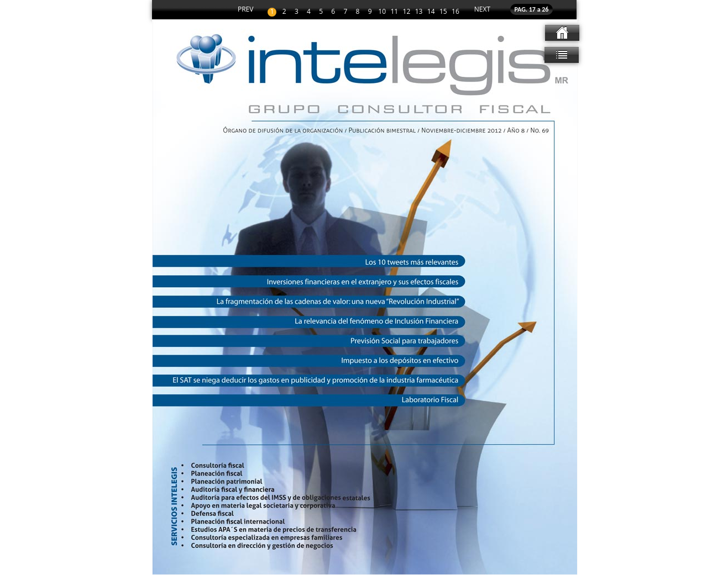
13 (419, 12)
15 (443, 12)
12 (407, 12)
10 (382, 12)
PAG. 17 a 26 (532, 9)
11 (394, 12)
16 (455, 12)
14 (431, 12)
